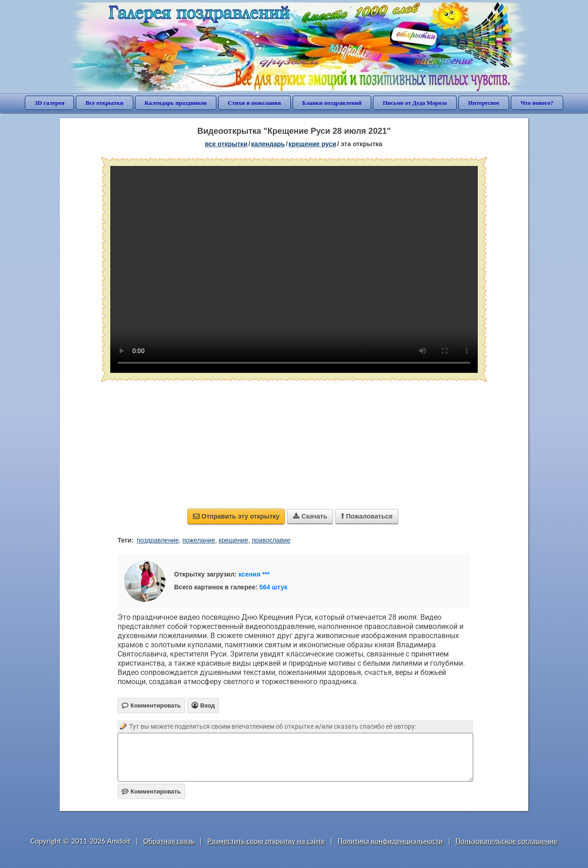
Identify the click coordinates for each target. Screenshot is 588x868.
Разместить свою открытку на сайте (266, 841)
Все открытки (105, 103)
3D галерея (49, 103)
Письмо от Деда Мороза (415, 103)
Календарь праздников (176, 103)
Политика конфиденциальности (390, 841)
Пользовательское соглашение (506, 841)
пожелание (199, 540)
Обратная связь (169, 841)
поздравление (158, 540)
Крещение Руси (312, 144)
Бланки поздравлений (332, 103)
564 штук (274, 587)
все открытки (226, 144)
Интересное (484, 103)
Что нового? (537, 103)
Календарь (268, 144)
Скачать (310, 516)
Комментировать (151, 791)
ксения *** (254, 574)
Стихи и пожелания (254, 103)
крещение (233, 540)
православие (271, 540)
